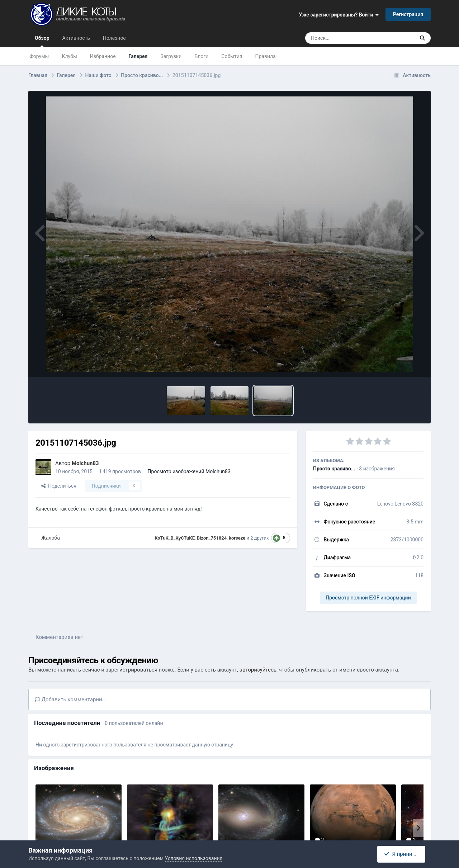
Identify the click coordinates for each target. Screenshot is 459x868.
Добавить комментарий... (71, 699)
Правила (266, 56)
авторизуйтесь (258, 670)
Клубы (69, 56)
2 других (259, 538)
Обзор (42, 41)
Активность (76, 38)
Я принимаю (403, 854)
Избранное (103, 56)
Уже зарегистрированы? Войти (339, 15)
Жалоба (51, 538)
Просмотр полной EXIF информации (368, 598)
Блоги (201, 56)
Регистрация (408, 14)
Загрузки (171, 56)
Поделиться (59, 486)
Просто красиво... (334, 469)
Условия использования (194, 858)
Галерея (138, 56)
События (232, 56)
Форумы (39, 56)
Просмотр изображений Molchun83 (189, 471)
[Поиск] (347, 38)
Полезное (114, 38)
